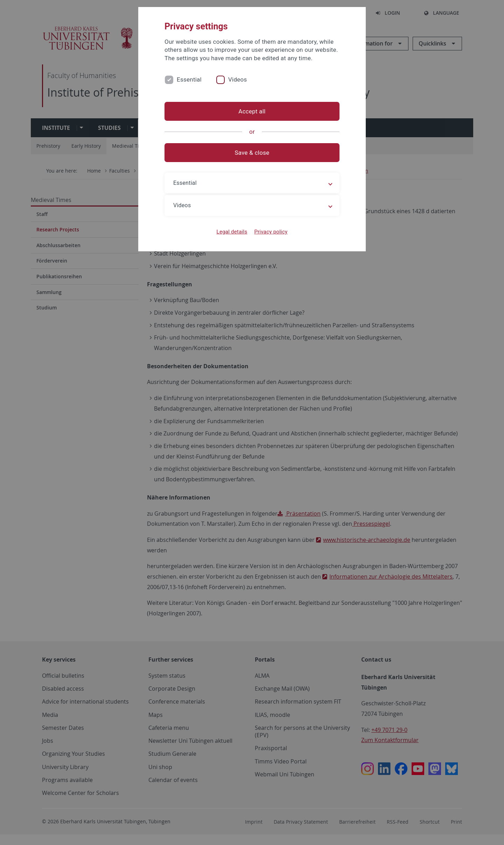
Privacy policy (271, 232)
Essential (189, 79)
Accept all (252, 111)
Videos (238, 79)
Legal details (232, 232)
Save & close (252, 153)
